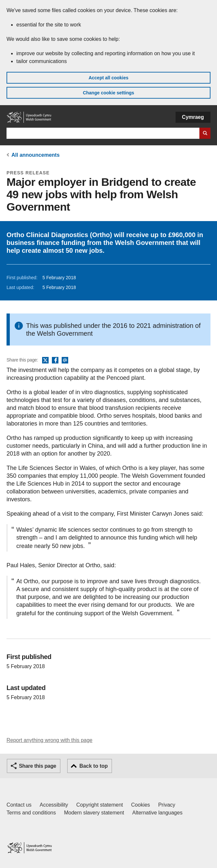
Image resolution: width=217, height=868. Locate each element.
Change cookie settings (108, 93)
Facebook (55, 361)
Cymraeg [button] (193, 117)
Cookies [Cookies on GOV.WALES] (141, 805)
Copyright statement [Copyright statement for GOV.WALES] (100, 805)
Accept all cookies (108, 78)
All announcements (36, 155)
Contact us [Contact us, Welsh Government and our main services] (19, 805)
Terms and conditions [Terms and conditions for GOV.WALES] (31, 813)
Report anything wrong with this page (49, 740)
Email (65, 361)
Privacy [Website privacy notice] (167, 805)
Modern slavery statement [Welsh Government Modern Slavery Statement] (94, 813)
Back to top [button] (93, 766)
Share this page (38, 766)
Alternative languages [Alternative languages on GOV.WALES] (157, 813)
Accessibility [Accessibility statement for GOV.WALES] (54, 805)
